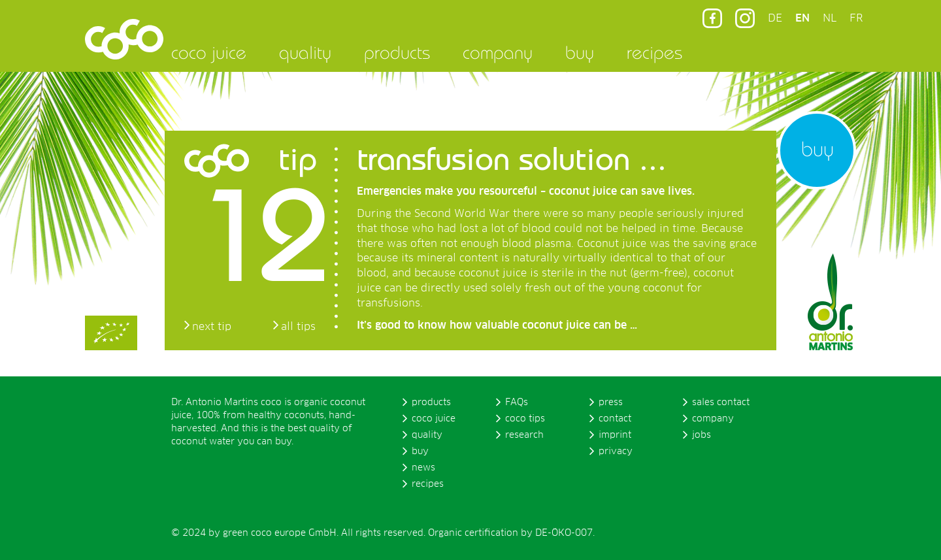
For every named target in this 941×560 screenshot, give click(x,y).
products (397, 52)
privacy (616, 452)
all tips (298, 327)
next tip (212, 327)
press (611, 403)
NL (830, 18)
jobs (702, 435)
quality (305, 52)
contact (615, 419)
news (423, 468)
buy (580, 52)
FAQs (517, 403)
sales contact (721, 403)
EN (802, 18)
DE (775, 18)
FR (856, 18)
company (498, 52)
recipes (654, 52)
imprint (615, 435)
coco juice (209, 52)
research (524, 435)
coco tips (525, 419)
